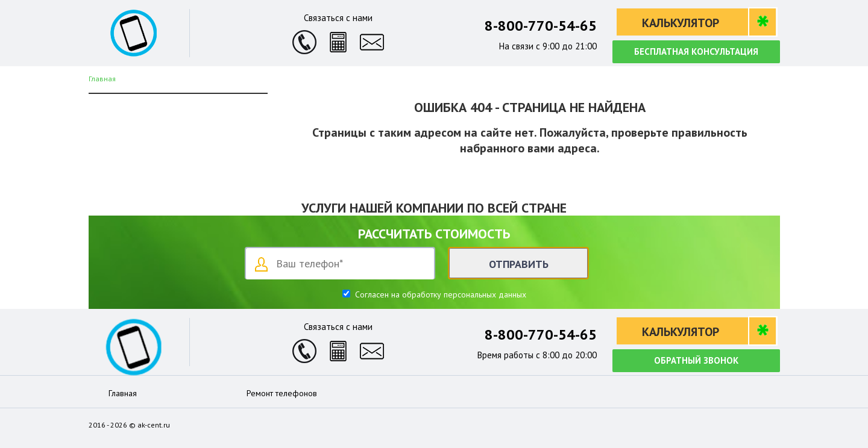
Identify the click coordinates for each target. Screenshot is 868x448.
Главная (123, 393)
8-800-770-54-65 (541, 26)
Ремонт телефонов (282, 393)
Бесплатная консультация (696, 51)
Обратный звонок (696, 360)
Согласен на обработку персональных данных (439, 294)
